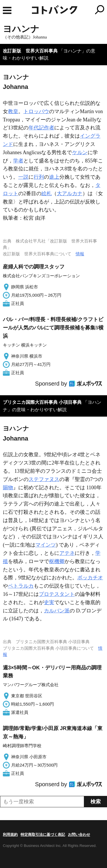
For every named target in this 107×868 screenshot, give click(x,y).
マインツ (46, 545)
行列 (39, 177)
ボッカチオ (90, 578)
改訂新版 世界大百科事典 (30, 51)
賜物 (8, 488)
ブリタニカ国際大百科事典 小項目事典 (42, 402)
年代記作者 (41, 128)
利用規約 (10, 835)
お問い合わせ (79, 835)
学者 (18, 161)
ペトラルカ (21, 586)
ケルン (80, 152)
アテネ (67, 553)
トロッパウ (36, 111)
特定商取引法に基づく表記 (43, 835)
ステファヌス (44, 479)
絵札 (47, 193)
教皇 (13, 111)
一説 (23, 177)
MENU (7, 10)
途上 (54, 177)
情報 (80, 254)
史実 (49, 602)
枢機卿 (57, 561)
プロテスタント (57, 594)
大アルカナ (70, 193)
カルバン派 (57, 611)
